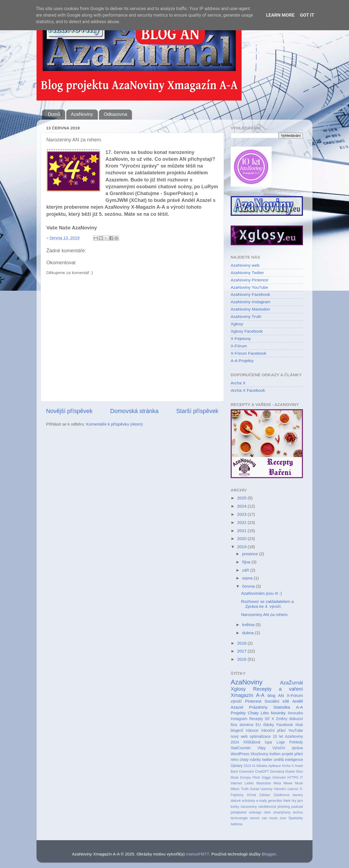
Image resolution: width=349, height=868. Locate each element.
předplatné (239, 812)
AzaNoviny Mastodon (250, 309)
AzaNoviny (82, 114)
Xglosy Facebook (247, 331)
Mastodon (264, 783)
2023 (242, 514)
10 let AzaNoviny (288, 737)
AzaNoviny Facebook (250, 294)
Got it (307, 15)
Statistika (282, 707)
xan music (270, 818)
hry (294, 801)
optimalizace (260, 737)
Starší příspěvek (197, 411)
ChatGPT (262, 772)
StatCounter (241, 748)
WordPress (240, 754)
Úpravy (237, 766)
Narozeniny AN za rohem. (265, 614)
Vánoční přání (273, 731)
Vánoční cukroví (286, 789)
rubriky (255, 760)
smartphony (282, 812)
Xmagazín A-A (248, 695)
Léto (265, 713)
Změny (282, 719)
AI (254, 766)
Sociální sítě (277, 701)
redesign (255, 812)
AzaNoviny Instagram (250, 302)
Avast (299, 766)
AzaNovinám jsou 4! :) (261, 593)
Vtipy (262, 748)
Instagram (239, 719)
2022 (242, 522)
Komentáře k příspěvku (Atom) (114, 424)
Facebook (285, 725)
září (246, 570)
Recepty (256, 719)
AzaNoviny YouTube (249, 287)
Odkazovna (115, 114)
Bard (234, 772)
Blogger (269, 854)
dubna (249, 633)
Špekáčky (296, 818)
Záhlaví (265, 795)
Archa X (238, 383)
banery (298, 795)
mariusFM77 (198, 854)
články (269, 725)
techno (298, 812)
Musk (299, 783)
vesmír (255, 818)
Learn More (280, 15)
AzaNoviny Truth (246, 316)
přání (299, 754)
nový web (239, 737)
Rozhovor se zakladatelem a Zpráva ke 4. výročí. (267, 604)
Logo (281, 742)
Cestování (246, 772)
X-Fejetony (241, 339)
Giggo (267, 778)
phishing (284, 807)
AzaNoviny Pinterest (249, 280)
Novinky (278, 713)
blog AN (276, 695)
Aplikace (275, 766)
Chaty (253, 713)
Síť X (269, 719)
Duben (290, 772)
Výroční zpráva (288, 748)
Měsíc (235, 789)
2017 (242, 651)
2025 (242, 498)
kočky (235, 807)
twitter (267, 760)
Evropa (246, 778)
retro (267, 812)
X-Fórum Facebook (249, 353)
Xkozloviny (259, 754)
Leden (249, 783)
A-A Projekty (242, 361)
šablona (237, 824)
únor (283, 818)
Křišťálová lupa (258, 742)
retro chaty (240, 760)
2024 (242, 506)
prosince (251, 554)
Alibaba (262, 766)
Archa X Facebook (248, 390)
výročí (236, 701)
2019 (242, 547)
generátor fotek (279, 801)
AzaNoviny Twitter (247, 273)
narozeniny (249, 807)
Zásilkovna (281, 795)
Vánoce (252, 731)
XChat (251, 795)
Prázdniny (258, 707)
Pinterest (253, 701)
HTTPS (293, 778)
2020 (242, 538)
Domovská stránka (134, 411)
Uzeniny (266, 789)
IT (301, 778)
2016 (242, 659)
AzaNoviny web (245, 265)
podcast (297, 807)
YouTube (296, 731)
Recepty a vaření (278, 689)
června (249, 586)
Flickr (256, 778)
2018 (242, 643)
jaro (300, 801)
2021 (242, 531)
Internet (236, 783)
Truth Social (250, 789)
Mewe (288, 783)
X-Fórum (239, 346)
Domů (54, 114)
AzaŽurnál (291, 683)
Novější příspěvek (69, 411)
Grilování (279, 778)
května (249, 625)
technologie (239, 818)
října (247, 562)
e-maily (262, 801)
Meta (277, 783)
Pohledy (296, 742)
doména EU (250, 725)
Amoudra (295, 713)
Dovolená (277, 772)
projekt (288, 754)
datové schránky (243, 801)
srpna (248, 578)
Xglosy (237, 324)
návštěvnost (267, 807)
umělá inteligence (288, 760)
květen (275, 754)
